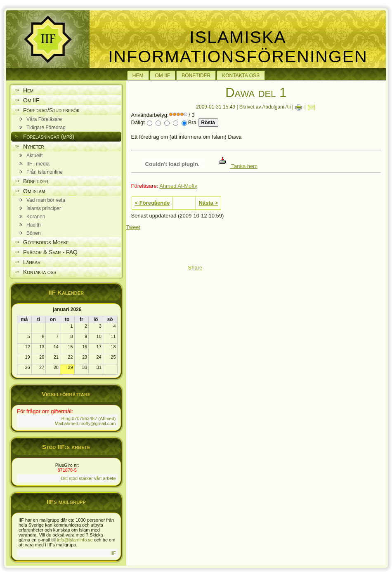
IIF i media (38, 164)
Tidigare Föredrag (46, 128)
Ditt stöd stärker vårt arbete (89, 478)
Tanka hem (238, 166)
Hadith (34, 225)
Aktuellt (34, 156)
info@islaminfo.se (75, 540)
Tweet (133, 227)
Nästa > (208, 203)
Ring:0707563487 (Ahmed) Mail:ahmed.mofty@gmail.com (85, 421)
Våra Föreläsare (44, 119)
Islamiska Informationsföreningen (238, 47)
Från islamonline (45, 172)
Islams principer (44, 208)
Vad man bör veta (46, 200)
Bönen (34, 233)
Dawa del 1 (256, 93)
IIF (113, 553)
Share (195, 268)
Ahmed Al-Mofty (178, 186)
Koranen (36, 217)
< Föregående (152, 203)
